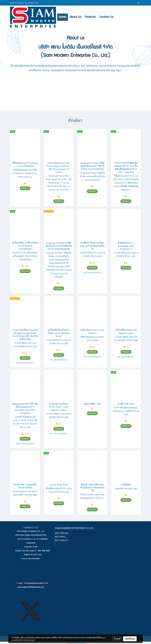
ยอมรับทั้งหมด (130, 639)
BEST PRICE (60, 537)
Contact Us (106, 17)
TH (137, 3)
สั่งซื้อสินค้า (25, 188)
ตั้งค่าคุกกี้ (117, 639)
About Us (75, 17)
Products (90, 17)
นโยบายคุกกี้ (31, 640)
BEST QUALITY (62, 540)
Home (63, 17)
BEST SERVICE (62, 533)
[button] (117, 17)
